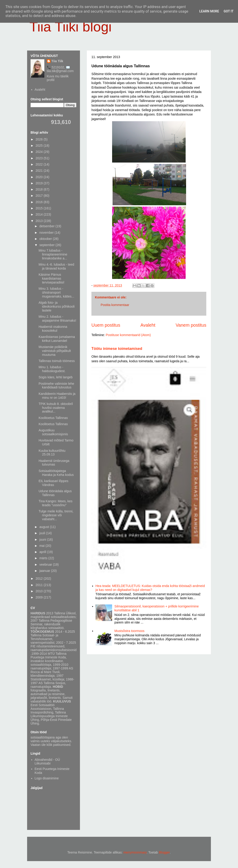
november (47, 233)
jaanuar (45, 571)
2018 (40, 189)
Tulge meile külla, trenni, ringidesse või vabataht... (56, 515)
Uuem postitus (106, 325)
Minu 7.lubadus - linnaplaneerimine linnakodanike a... (53, 254)
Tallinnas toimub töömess (57, 361)
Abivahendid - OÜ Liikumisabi (47, 762)
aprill (43, 552)
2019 (40, 183)
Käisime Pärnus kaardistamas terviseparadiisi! (51, 278)
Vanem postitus (191, 325)
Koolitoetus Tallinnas (53, 418)
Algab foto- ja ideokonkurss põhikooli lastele (57, 306)
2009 (40, 597)
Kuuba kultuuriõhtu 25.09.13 (52, 453)
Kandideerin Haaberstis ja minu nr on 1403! (57, 396)
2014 (40, 214)
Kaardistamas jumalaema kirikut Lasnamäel (57, 339)
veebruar (46, 565)
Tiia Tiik (57, 61)
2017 (40, 196)
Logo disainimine (47, 778)
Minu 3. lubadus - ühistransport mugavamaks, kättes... (56, 292)
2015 (40, 208)
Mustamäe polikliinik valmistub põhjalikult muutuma (55, 351)
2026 (40, 139)
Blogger (164, 852)
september (47, 245)
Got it (228, 11)
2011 (40, 585)
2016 (40, 202)
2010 (40, 591)
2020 (40, 177)
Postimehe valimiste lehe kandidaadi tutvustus (56, 386)
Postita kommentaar (115, 305)
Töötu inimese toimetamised (117, 348)
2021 (40, 171)
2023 (40, 158)
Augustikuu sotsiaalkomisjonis (53, 432)
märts (44, 558)
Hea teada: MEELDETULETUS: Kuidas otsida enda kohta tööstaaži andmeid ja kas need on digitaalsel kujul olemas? (150, 588)
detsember (47, 226)
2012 (40, 579)
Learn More (209, 11)
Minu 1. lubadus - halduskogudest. (52, 369)
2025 (40, 146)
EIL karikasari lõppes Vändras (53, 483)
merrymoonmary (135, 852)
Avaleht (148, 325)
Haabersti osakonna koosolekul (53, 329)
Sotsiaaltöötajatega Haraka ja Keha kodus (56, 473)
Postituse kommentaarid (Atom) (128, 335)
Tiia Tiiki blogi (71, 27)
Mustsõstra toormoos (129, 631)
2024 (40, 152)
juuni (43, 539)
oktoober (46, 239)
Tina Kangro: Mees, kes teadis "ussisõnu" (55, 503)
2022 (40, 164)
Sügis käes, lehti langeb (56, 377)
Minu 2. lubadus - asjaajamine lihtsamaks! (57, 319)
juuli (43, 533)
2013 (40, 221)
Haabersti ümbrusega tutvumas (54, 463)
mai (42, 546)
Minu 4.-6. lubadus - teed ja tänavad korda (56, 266)
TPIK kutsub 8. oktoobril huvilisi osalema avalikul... (56, 408)
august (45, 527)
